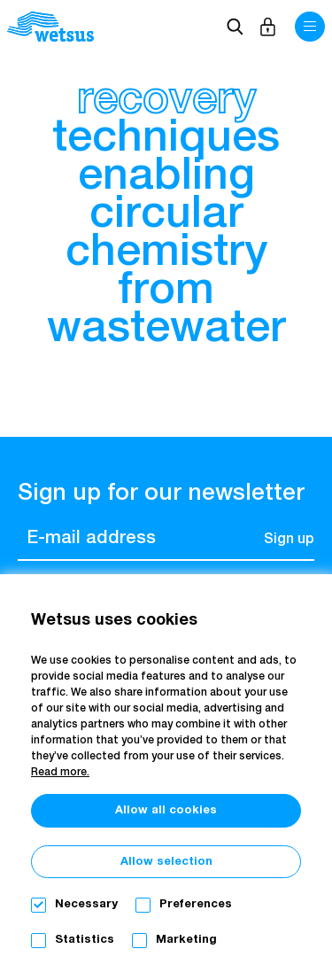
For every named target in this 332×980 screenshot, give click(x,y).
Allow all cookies (166, 810)
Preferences (196, 904)
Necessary (86, 904)
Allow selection (166, 862)
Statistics (85, 940)
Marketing (186, 940)
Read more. (60, 773)
